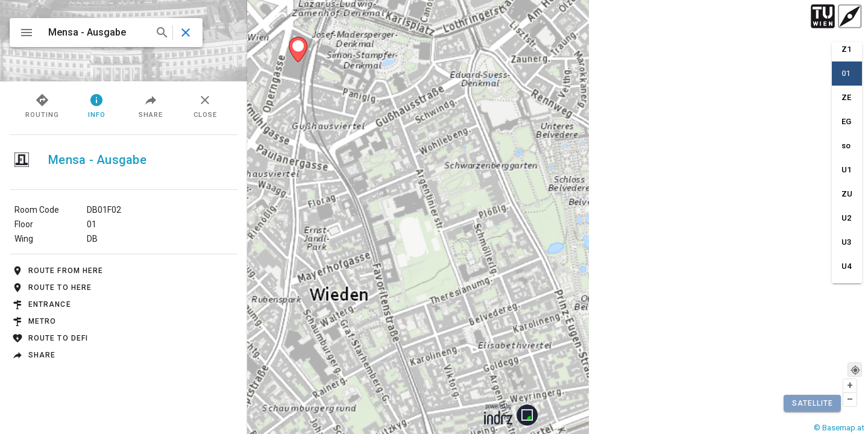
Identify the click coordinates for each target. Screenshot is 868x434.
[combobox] (107, 33)
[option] (847, 52)
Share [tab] (151, 105)
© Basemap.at (839, 428)
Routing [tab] (42, 105)
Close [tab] (205, 105)
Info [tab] (97, 105)
